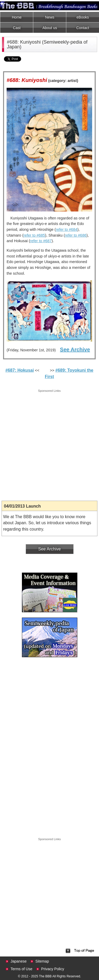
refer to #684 (67, 229)
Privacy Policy (53, 969)
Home (17, 17)
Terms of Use (21, 969)
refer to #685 (34, 235)
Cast (17, 28)
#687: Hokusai (20, 370)
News (50, 17)
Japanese (19, 961)
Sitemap (42, 961)
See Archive (75, 349)
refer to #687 (41, 241)
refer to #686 (76, 235)
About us (50, 28)
